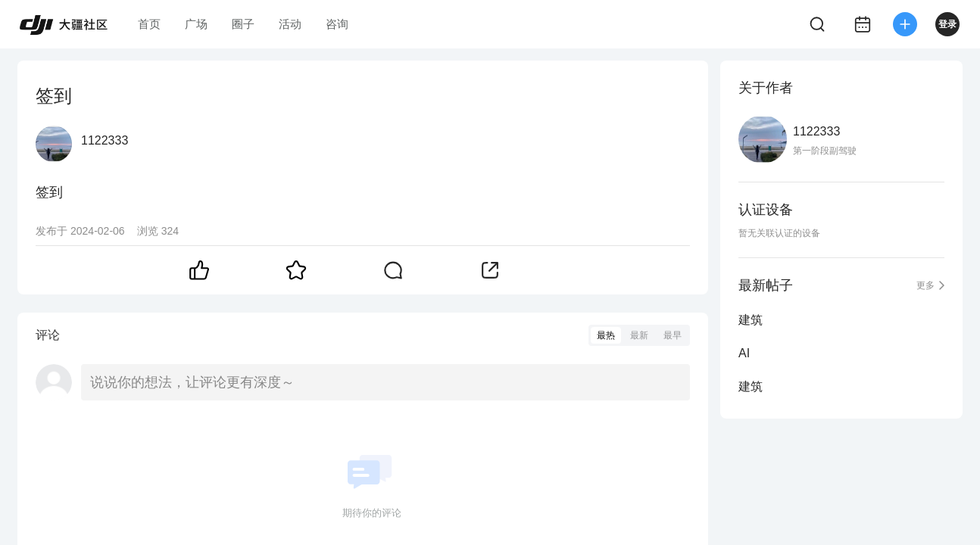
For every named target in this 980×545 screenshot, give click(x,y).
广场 (196, 24)
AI (744, 353)
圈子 (243, 24)
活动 (290, 24)
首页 (149, 24)
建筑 (751, 320)
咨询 (337, 24)
